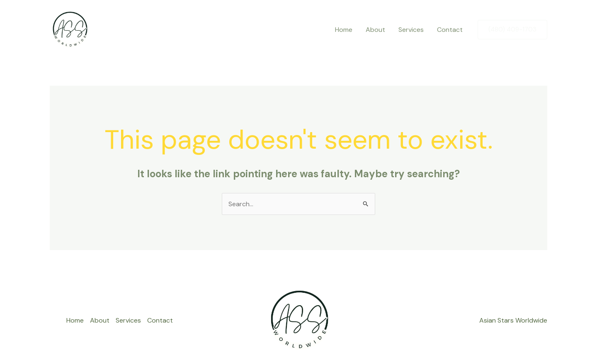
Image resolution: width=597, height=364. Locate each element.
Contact (450, 30)
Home (344, 30)
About (375, 30)
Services (411, 30)
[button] (512, 30)
